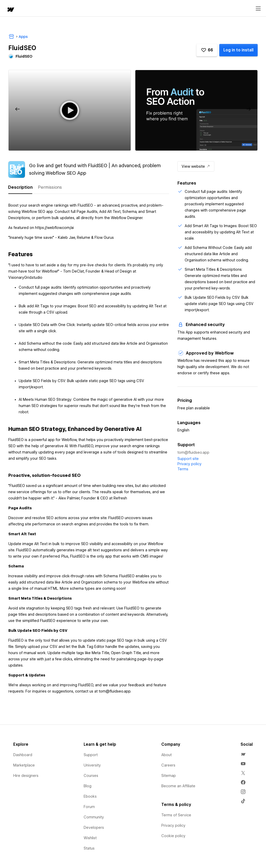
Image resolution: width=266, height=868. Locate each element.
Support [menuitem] (91, 755)
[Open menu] (258, 9)
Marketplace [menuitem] (24, 765)
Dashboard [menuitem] (23, 755)
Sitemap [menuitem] (169, 776)
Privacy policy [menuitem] (173, 825)
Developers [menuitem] (94, 828)
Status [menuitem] (89, 848)
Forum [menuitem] (89, 807)
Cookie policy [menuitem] (173, 836)
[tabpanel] (89, 451)
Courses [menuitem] (91, 776)
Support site (188, 459)
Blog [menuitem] (88, 786)
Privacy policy (189, 464)
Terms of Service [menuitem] (176, 815)
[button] (207, 50)
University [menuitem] (92, 765)
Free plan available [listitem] (194, 408)
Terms (183, 469)
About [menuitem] (167, 755)
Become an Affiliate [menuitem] (178, 786)
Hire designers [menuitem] (26, 776)
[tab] (20, 187)
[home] (10, 10)
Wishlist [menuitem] (90, 838)
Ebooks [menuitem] (90, 796)
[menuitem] (243, 754)
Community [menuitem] (94, 817)
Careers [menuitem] (168, 765)
